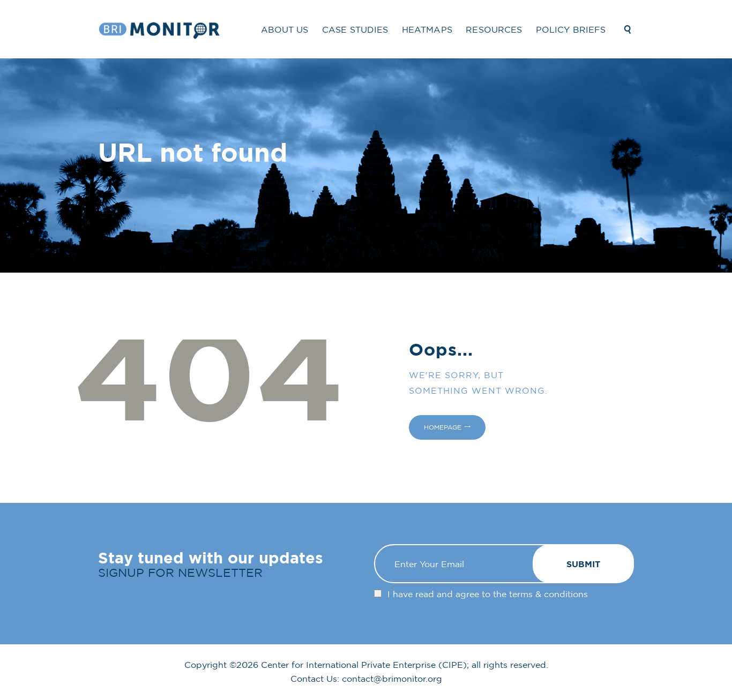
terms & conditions (548, 594)
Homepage (443, 427)
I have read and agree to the (488, 594)
